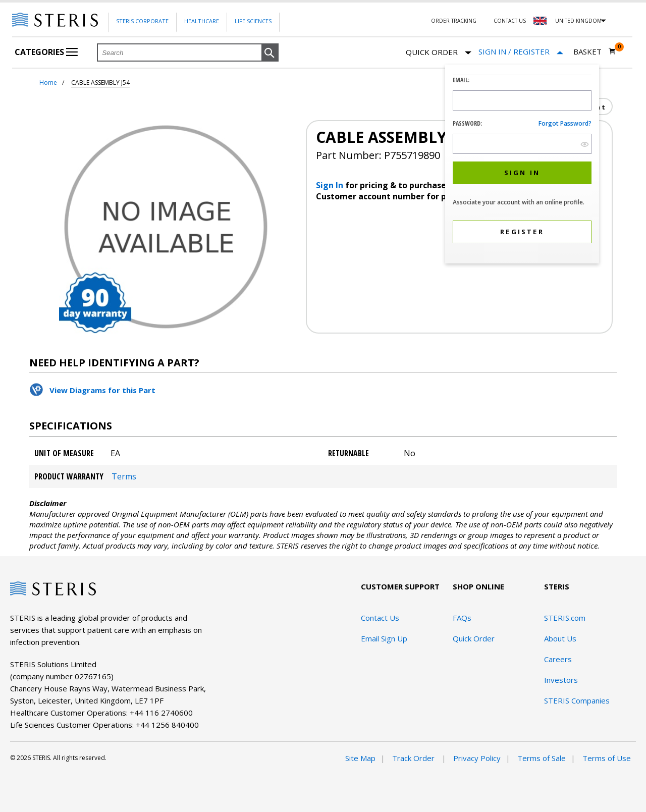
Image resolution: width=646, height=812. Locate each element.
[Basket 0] (595, 51)
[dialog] (522, 165)
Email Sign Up (384, 638)
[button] (270, 53)
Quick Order (439, 53)
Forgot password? (565, 123)
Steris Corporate (142, 21)
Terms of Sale (542, 758)
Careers (558, 659)
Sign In (331, 185)
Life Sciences (253, 21)
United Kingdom (578, 21)
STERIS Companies (577, 700)
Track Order (414, 758)
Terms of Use (607, 758)
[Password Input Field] (522, 144)
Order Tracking (454, 21)
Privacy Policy (477, 758)
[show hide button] (585, 144)
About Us (560, 638)
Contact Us (510, 21)
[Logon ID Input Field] (522, 100)
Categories (46, 52)
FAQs (462, 618)
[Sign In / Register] (521, 52)
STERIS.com (565, 618)
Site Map (360, 758)
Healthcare (202, 21)
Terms (124, 476)
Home (48, 83)
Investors (561, 680)
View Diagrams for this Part (102, 390)
